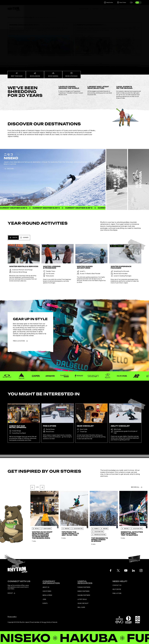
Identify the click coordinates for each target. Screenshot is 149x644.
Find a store (117, 593)
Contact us (117, 585)
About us (46, 587)
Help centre (117, 589)
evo (45, 622)
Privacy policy (12, 617)
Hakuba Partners (84, 595)
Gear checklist (83, 603)
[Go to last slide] (32, 487)
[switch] (138, 3)
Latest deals (82, 599)
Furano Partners (84, 587)
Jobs (44, 599)
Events (45, 603)
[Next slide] (42, 487)
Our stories (47, 591)
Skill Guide (81, 607)
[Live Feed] (131, 3)
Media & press (47, 595)
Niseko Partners (83, 591)
